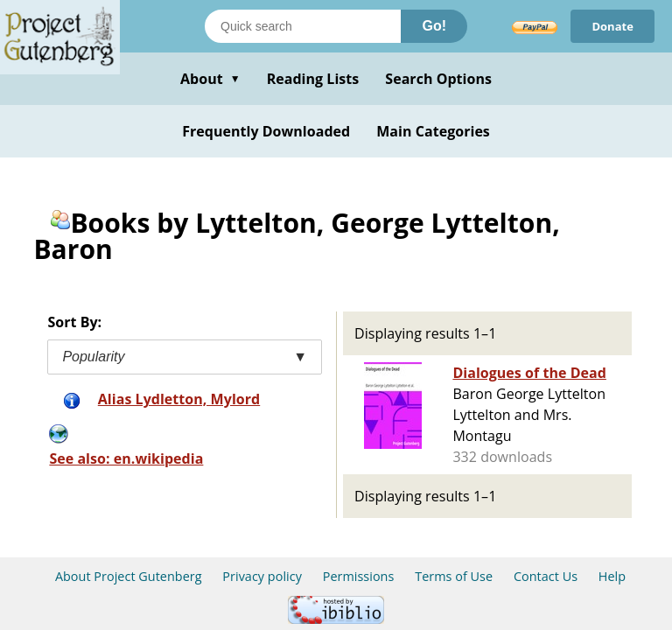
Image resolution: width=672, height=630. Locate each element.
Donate (612, 26)
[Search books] (303, 26)
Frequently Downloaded (266, 131)
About (210, 79)
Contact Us (546, 576)
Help (612, 576)
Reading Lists (313, 79)
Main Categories (433, 131)
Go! (434, 26)
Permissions (359, 576)
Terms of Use (454, 576)
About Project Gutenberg (129, 576)
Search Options (438, 79)
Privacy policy (262, 576)
